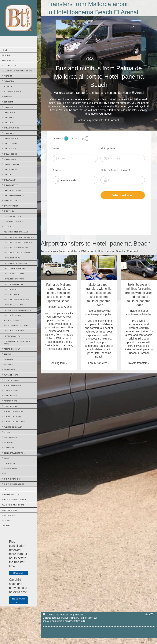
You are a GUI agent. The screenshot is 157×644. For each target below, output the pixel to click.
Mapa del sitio (77, 615)
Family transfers (98, 363)
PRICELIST (17, 573)
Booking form (58, 363)
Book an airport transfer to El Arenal (98, 120)
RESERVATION (18, 600)
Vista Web (150, 614)
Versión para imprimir (56, 615)
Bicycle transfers (138, 363)
